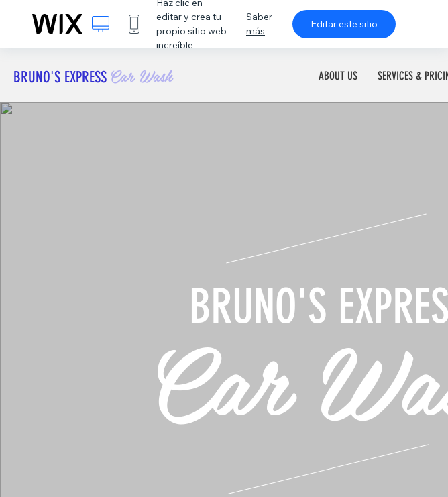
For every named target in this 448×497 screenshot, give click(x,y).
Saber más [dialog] (259, 24)
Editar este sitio (344, 24)
